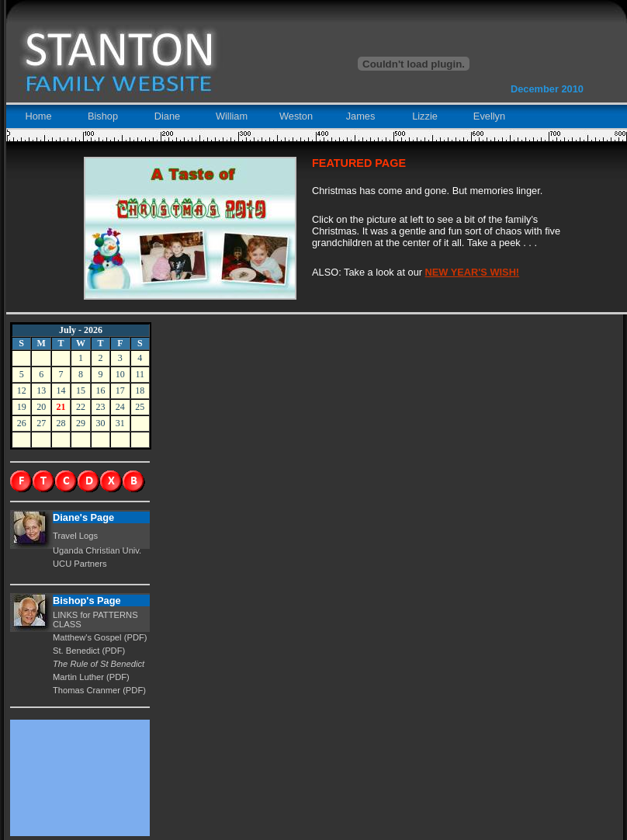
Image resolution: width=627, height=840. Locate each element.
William (232, 116)
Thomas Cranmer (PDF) (99, 690)
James (361, 116)
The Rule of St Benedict (99, 664)
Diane (167, 116)
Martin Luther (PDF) (91, 677)
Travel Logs (75, 536)
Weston (296, 116)
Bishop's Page (87, 600)
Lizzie (425, 116)
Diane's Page (83, 517)
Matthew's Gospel (88, 637)
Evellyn (489, 116)
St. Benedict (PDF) (89, 651)
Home (38, 116)
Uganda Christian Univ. (97, 550)
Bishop (103, 116)
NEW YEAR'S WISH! (473, 272)
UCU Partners (80, 564)
